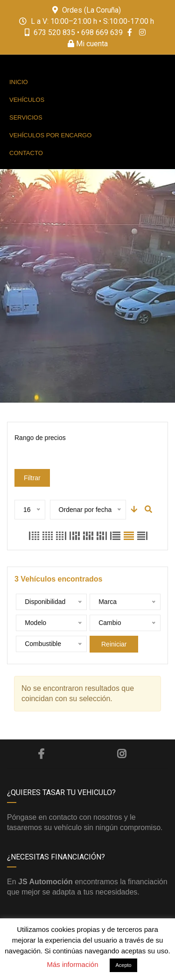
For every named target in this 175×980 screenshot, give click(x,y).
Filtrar (32, 478)
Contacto (26, 153)
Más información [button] (72, 964)
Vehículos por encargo (50, 135)
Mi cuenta (88, 44)
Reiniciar (114, 644)
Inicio (19, 82)
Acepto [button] (123, 965)
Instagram (122, 754)
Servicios (26, 117)
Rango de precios (40, 438)
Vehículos (27, 100)
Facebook (41, 754)
